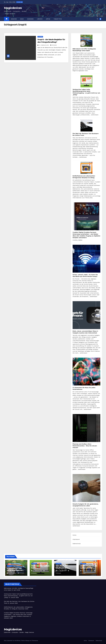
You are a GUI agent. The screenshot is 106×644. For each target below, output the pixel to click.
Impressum (76, 539)
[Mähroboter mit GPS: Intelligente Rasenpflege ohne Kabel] (86, 41)
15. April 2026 (13, 573)
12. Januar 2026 (62, 571)
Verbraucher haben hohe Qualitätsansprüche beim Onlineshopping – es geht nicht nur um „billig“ (18, 596)
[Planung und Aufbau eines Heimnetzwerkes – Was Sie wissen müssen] (86, 428)
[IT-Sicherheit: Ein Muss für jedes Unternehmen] (86, 372)
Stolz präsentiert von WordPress (12, 641)
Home (74, 535)
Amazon (14, 19)
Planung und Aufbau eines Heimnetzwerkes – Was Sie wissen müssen (85, 446)
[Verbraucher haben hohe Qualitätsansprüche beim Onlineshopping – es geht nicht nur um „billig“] (86, 81)
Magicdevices (13, 8)
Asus (22, 19)
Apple (48, 19)
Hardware (10, 566)
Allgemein (40, 37)
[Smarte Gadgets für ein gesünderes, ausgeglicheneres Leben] (86, 488)
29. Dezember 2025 (87, 571)
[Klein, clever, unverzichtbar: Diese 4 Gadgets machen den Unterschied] (86, 315)
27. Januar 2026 (38, 571)
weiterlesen (95, 115)
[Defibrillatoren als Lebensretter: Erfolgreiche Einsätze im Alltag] (86, 168)
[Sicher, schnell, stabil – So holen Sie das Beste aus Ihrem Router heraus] (86, 259)
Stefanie (53, 45)
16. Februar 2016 (44, 45)
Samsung (30, 19)
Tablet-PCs (58, 19)
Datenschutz (77, 544)
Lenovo (40, 19)
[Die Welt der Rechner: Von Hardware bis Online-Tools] (86, 125)
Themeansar (35, 641)
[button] (98, 19)
